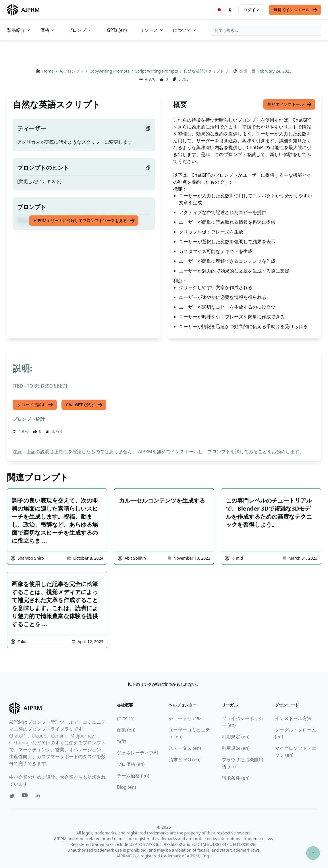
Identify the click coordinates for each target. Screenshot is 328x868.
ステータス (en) (185, 748)
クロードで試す (35, 405)
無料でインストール (296, 10)
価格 (48, 30)
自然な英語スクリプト (204, 71)
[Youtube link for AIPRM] (25, 797)
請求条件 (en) (236, 778)
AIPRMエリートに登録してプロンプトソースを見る (84, 221)
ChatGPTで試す (84, 405)
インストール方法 (293, 718)
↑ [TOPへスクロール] (313, 853)
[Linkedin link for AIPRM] (39, 797)
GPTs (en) (117, 30)
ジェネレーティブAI (138, 753)
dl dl (243, 71)
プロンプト (79, 30)
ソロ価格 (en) (131, 764)
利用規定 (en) (236, 737)
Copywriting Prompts (110, 71)
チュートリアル (185, 718)
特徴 (121, 741)
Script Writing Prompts (157, 71)
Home (48, 71)
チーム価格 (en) (133, 776)
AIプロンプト (72, 71)
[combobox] (267, 30)
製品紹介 (19, 30)
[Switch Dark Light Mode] (231, 10)
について (185, 30)
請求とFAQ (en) (185, 760)
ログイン (251, 10)
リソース (152, 30)
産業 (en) (126, 730)
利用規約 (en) (236, 748)
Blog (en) (127, 787)
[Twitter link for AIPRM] (12, 796)
